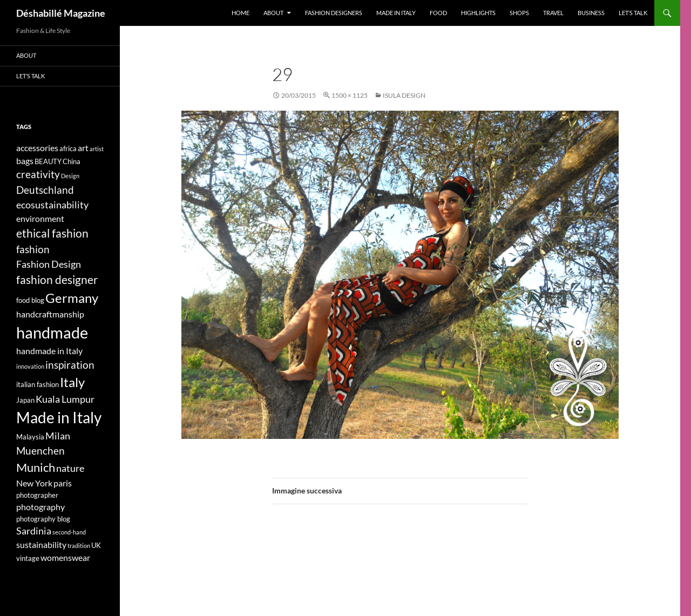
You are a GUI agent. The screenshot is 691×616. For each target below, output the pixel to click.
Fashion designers (334, 13)
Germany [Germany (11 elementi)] (72, 298)
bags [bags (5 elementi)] (25, 161)
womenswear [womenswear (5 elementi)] (65, 557)
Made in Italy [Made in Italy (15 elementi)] (59, 418)
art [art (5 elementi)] (83, 148)
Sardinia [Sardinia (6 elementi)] (34, 531)
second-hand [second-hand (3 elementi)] (69, 532)
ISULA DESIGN (404, 95)
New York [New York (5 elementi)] (34, 483)
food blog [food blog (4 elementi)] (30, 300)
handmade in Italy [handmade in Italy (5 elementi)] (49, 351)
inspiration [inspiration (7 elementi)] (70, 365)
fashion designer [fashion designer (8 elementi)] (57, 280)
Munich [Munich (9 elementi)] (36, 467)
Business (591, 13)
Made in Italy (396, 13)
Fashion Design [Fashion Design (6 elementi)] (49, 264)
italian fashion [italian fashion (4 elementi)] (38, 384)
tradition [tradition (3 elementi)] (79, 546)
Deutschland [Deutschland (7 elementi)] (45, 190)
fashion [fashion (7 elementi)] (33, 249)
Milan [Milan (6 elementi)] (58, 436)
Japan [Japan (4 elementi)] (25, 400)
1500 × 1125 (350, 95)
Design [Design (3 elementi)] (70, 176)
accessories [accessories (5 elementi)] (37, 148)
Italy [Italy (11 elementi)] (72, 382)
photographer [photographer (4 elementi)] (37, 495)
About (273, 13)
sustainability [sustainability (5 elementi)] (41, 544)
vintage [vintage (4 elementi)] (28, 558)
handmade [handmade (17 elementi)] (52, 332)
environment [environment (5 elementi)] (40, 218)
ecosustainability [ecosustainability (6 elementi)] (52, 205)
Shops (519, 13)
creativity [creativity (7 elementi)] (38, 174)
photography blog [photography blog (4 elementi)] (43, 519)
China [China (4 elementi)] (72, 161)
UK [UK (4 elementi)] (96, 545)
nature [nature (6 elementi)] (70, 468)
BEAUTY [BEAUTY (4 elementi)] (48, 161)
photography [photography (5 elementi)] (40, 507)
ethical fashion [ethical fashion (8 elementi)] (52, 233)
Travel (553, 13)
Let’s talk (633, 13)
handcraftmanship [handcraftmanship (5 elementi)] (50, 314)
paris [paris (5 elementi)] (63, 483)
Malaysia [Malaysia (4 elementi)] (30, 437)
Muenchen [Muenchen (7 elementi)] (40, 451)
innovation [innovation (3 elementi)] (30, 366)
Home (241, 13)
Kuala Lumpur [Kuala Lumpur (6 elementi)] (65, 399)
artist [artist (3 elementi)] (97, 149)
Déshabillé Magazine (61, 13)
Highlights (478, 13)
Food (438, 13)
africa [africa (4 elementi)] (68, 148)
